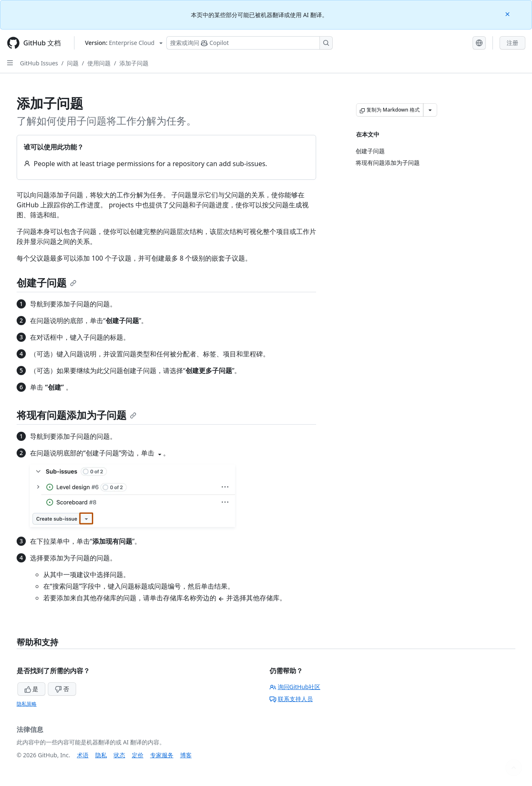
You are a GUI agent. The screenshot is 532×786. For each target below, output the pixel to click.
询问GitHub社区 (295, 687)
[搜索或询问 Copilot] (250, 43)
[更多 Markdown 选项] (430, 110)
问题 (73, 63)
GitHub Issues (39, 63)
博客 (186, 755)
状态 (119, 755)
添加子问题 (134, 63)
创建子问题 (47, 282)
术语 (83, 755)
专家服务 (162, 755)
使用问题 (99, 63)
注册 (512, 43)
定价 (138, 755)
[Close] (508, 14)
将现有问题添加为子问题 (77, 415)
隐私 (101, 755)
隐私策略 (27, 704)
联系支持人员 (291, 699)
